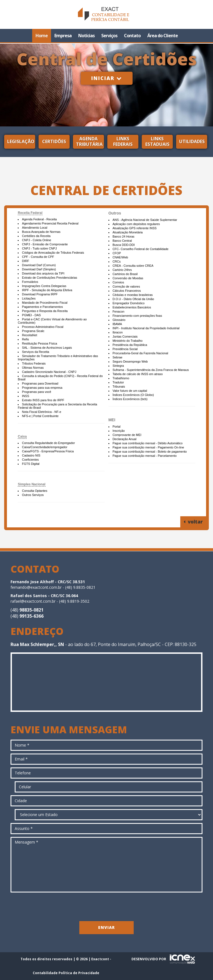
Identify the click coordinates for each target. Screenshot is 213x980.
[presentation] (106, 906)
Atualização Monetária (128, 232)
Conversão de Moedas (128, 278)
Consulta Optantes (35, 491)
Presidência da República (130, 345)
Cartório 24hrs (122, 270)
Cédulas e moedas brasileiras (133, 295)
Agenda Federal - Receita (39, 219)
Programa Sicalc (33, 331)
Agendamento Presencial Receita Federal (50, 223)
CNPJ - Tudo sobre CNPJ (39, 248)
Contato (132, 36)
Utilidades (192, 141)
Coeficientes (30, 460)
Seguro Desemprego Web (130, 361)
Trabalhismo (121, 378)
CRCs (117, 261)
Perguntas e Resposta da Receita (45, 311)
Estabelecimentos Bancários (132, 307)
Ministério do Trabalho (128, 341)
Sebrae (117, 357)
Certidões (54, 141)
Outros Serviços (33, 495)
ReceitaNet (29, 335)
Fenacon (119, 311)
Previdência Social (125, 349)
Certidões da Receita (36, 236)
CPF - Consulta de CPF (38, 257)
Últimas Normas (33, 368)
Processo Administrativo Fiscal (43, 327)
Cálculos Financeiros (127, 291)
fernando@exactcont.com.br (36, 587)
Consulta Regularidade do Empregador (48, 443)
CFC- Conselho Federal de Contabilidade (141, 249)
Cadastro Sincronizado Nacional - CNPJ (49, 372)
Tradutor (118, 382)
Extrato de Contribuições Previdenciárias (50, 278)
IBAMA (117, 324)
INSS (26, 396)
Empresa (63, 36)
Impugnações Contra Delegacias (44, 286)
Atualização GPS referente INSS (135, 228)
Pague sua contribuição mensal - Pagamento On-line (148, 447)
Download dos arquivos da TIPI (43, 273)
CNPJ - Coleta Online (36, 240)
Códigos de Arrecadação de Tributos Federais (53, 253)
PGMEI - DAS (31, 315)
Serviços (109, 36)
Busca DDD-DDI (124, 245)
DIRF (26, 261)
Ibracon (118, 332)
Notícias (86, 36)
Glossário (119, 320)
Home (42, 36)
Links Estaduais (157, 141)
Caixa (22, 437)
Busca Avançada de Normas (41, 232)
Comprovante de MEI (127, 435)
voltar (193, 522)
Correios (118, 282)
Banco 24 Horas (124, 236)
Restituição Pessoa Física (40, 343)
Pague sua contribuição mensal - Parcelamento (145, 456)
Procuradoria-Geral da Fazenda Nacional (140, 353)
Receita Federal (30, 213)
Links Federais (123, 141)
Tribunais (119, 386)
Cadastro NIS (31, 455)
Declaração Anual (125, 439)
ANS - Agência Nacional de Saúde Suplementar (145, 220)
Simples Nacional (31, 484)
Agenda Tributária (89, 141)
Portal (117, 427)
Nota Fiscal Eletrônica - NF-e (41, 412)
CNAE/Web (120, 257)
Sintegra (118, 366)
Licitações (29, 298)
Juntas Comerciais (125, 336)
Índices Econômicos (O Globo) (133, 395)
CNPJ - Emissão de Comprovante (45, 244)
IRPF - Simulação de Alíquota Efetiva (47, 290)
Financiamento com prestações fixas (137, 316)
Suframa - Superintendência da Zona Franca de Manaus (151, 370)
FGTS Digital (31, 464)
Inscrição (119, 431)
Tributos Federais (34, 363)
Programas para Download (40, 383)
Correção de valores (126, 286)
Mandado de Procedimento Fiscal (45, 303)
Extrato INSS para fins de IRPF (43, 400)
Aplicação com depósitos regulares (136, 224)
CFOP (117, 253)
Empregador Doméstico (129, 303)
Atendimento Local (35, 228)
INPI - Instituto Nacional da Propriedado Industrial (146, 328)
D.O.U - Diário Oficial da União (133, 299)
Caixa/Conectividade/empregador (45, 447)
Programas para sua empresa (42, 388)
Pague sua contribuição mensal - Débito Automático (148, 443)
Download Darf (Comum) (39, 265)
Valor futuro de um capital (130, 391)
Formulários (30, 282)
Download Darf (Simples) (39, 269)
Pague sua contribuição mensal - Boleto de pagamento (150, 452)
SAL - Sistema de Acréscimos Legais (47, 348)
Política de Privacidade (79, 973)
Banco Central (122, 241)
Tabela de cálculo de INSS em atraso (138, 374)
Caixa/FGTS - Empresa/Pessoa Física (48, 451)
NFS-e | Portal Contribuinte (40, 416)
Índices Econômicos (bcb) (130, 399)
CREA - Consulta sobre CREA (133, 266)
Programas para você (36, 392)
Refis (25, 339)
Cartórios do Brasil (125, 274)
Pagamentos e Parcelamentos (42, 307)
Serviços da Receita (35, 352)
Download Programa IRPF (40, 294)
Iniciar (107, 78)
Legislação (21, 141)
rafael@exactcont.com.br (33, 601)
